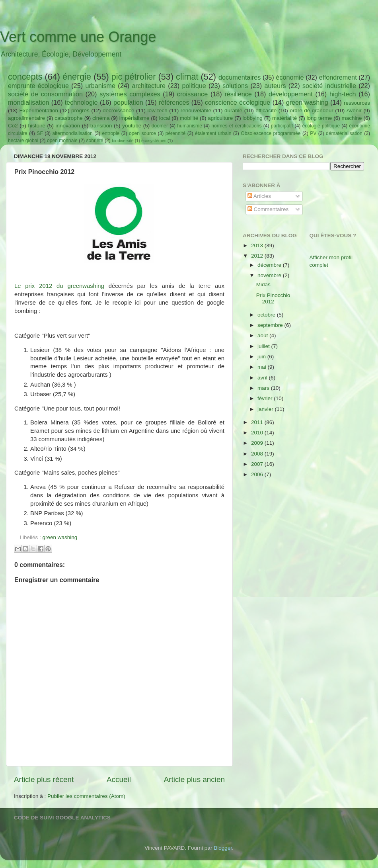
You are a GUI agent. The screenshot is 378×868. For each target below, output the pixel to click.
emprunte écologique (38, 86)
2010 (258, 433)
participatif (282, 126)
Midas (263, 284)
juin (262, 357)
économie (290, 77)
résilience (238, 94)
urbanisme (100, 86)
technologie (81, 102)
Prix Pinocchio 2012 (273, 298)
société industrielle (329, 86)
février (266, 398)
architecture (149, 86)
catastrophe (69, 118)
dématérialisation (344, 133)
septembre (271, 325)
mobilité (189, 118)
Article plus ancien (194, 779)
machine (352, 118)
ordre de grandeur (312, 110)
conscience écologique (238, 102)
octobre (267, 315)
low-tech (157, 110)
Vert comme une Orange (78, 37)
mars (264, 388)
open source (142, 133)
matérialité (284, 118)
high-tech (343, 94)
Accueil (119, 779)
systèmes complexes (130, 94)
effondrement (338, 77)
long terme (320, 118)
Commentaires (268, 209)
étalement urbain (213, 133)
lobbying (253, 118)
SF (40, 133)
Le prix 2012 (33, 286)
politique (194, 86)
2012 (258, 256)
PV (313, 133)
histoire (37, 126)
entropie (111, 133)
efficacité (266, 110)
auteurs (275, 86)
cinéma (101, 118)
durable (233, 110)
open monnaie (62, 141)
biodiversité (123, 141)
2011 (258, 422)
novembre (270, 275)
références (174, 102)
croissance (192, 94)
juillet (264, 346)
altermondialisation (73, 133)
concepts (25, 77)
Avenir (354, 110)
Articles (259, 196)
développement (291, 94)
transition (101, 126)
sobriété (94, 141)
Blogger (223, 848)
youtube (132, 126)
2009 (258, 443)
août (263, 335)
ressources (357, 103)
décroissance (119, 110)
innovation (68, 126)
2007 (258, 464)
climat (187, 77)
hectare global (23, 141)
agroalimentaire (26, 118)
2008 (258, 454)
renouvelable (196, 110)
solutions (235, 86)
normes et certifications (236, 126)
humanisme (190, 126)
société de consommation (45, 94)
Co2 (13, 126)
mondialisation (28, 102)
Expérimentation (39, 110)
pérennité (176, 133)
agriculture (220, 118)
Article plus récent (44, 779)
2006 (258, 474)
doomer (160, 126)
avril (263, 378)
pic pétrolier (134, 77)
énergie (77, 77)
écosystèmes (154, 141)
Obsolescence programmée (271, 133)
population (128, 102)
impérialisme (134, 118)
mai (263, 367)
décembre (270, 265)
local (165, 118)
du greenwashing (78, 286)
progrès (80, 110)
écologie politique (321, 126)
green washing (307, 102)
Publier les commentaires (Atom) (86, 796)
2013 (258, 245)
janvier (266, 409)
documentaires (240, 77)
